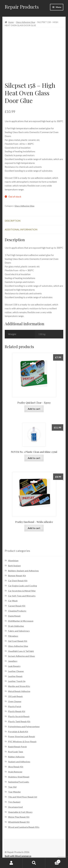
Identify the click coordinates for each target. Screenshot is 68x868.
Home (11, 22)
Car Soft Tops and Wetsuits (22, 596)
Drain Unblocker (16, 626)
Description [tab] (13, 221)
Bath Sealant (14, 566)
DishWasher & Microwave (21, 621)
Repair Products (22, 7)
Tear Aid (12, 787)
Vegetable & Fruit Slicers (20, 812)
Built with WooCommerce (18, 856)
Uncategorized (15, 807)
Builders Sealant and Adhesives (23, 571)
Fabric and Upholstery (19, 631)
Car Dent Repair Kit (18, 581)
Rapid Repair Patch (17, 747)
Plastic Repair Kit (17, 711)
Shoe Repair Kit (16, 767)
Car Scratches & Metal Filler (22, 591)
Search (34, 863)
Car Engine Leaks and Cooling (22, 586)
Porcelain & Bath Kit (18, 732)
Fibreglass (13, 636)
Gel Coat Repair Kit (18, 641)
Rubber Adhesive (16, 757)
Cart (53, 861)
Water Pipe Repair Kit (19, 817)
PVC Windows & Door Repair (22, 742)
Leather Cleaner (16, 671)
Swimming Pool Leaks (19, 782)
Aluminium (13, 561)
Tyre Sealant (14, 802)
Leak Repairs (14, 666)
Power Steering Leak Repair (22, 736)
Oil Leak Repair (15, 696)
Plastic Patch (15, 706)
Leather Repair (15, 676)
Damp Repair (14, 616)
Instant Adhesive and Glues (22, 656)
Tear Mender (14, 792)
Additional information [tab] (21, 229)
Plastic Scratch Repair (19, 716)
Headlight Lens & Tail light (21, 651)
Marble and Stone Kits (19, 686)
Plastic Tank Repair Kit (19, 721)
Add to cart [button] (34, 409)
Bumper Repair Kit (17, 576)
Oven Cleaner (15, 701)
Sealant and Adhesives (19, 762)
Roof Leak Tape (16, 752)
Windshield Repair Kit (19, 822)
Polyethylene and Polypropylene (24, 727)
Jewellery (13, 661)
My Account (11, 863)
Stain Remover (15, 772)
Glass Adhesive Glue (26, 22)
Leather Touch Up (17, 681)
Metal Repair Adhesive (19, 691)
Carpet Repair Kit (17, 606)
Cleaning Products (17, 611)
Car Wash (13, 601)
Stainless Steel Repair (19, 777)
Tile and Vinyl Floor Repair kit (23, 797)
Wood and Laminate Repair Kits (24, 827)
